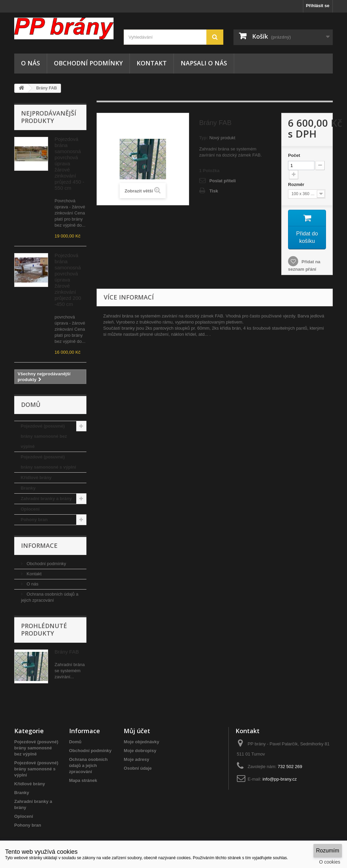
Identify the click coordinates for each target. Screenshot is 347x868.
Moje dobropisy (140, 751)
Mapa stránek (83, 780)
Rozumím (328, 851)
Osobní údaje (138, 768)
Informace (39, 545)
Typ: (204, 138)
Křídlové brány (36, 478)
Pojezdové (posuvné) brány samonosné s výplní (48, 462)
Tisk (214, 191)
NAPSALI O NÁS (204, 63)
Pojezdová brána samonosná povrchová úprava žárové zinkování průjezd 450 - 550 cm (69, 163)
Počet (294, 155)
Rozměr (297, 184)
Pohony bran (34, 520)
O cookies (330, 862)
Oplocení (30, 509)
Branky (28, 488)
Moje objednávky (141, 742)
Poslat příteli (223, 181)
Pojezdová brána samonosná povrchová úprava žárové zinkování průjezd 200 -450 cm (68, 280)
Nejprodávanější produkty (49, 117)
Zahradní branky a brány (46, 499)
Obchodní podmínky (88, 63)
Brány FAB (67, 652)
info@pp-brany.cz (280, 779)
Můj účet (137, 731)
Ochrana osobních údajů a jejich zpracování (88, 766)
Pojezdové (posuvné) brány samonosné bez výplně (44, 436)
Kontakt (152, 63)
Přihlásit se (318, 6)
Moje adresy (136, 759)
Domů (75, 742)
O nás (30, 63)
